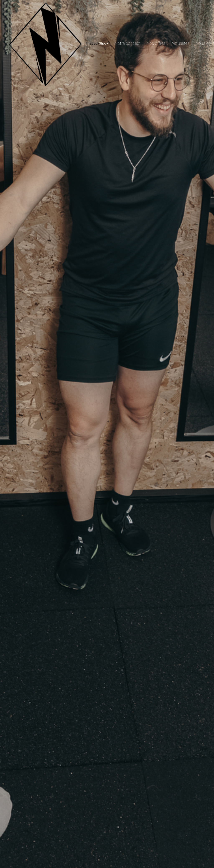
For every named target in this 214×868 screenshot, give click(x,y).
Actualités (181, 43)
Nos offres (156, 43)
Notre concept (127, 43)
